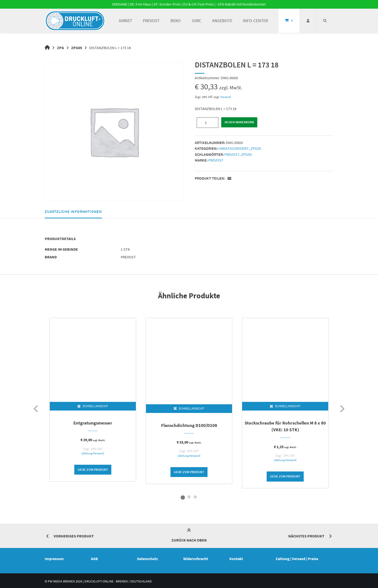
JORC (196, 21)
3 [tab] (195, 499)
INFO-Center (255, 21)
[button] (230, 178)
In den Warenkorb (239, 122)
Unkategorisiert (233, 148)
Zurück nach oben (189, 538)
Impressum (54, 561)
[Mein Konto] (308, 21)
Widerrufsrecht (196, 561)
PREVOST (151, 21)
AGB (94, 561)
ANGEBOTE (222, 21)
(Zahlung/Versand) (93, 454)
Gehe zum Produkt (93, 471)
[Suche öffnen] (325, 21)
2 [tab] (189, 499)
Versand (226, 97)
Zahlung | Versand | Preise (297, 561)
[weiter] (342, 410)
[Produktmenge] (208, 122)
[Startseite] (75, 21)
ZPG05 (77, 48)
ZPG (61, 48)
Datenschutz (147, 561)
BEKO (176, 21)
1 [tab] (183, 499)
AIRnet (126, 21)
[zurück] (36, 410)
